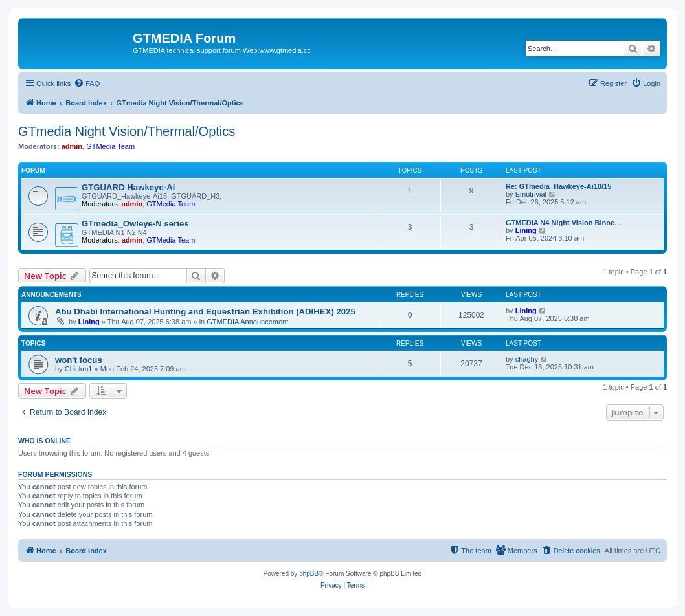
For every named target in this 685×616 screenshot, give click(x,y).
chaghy (527, 359)
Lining (526, 230)
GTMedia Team (110, 146)
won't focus (79, 360)
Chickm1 (79, 369)
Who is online (44, 441)
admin (72, 146)
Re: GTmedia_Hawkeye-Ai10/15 (558, 186)
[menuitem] (87, 83)
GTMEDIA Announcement (247, 322)
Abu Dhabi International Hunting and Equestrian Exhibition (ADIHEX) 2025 (205, 312)
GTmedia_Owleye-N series (135, 224)
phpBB (309, 574)
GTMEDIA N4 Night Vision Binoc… (564, 223)
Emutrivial (531, 194)
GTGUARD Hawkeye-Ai (128, 187)
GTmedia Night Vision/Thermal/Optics (127, 131)
